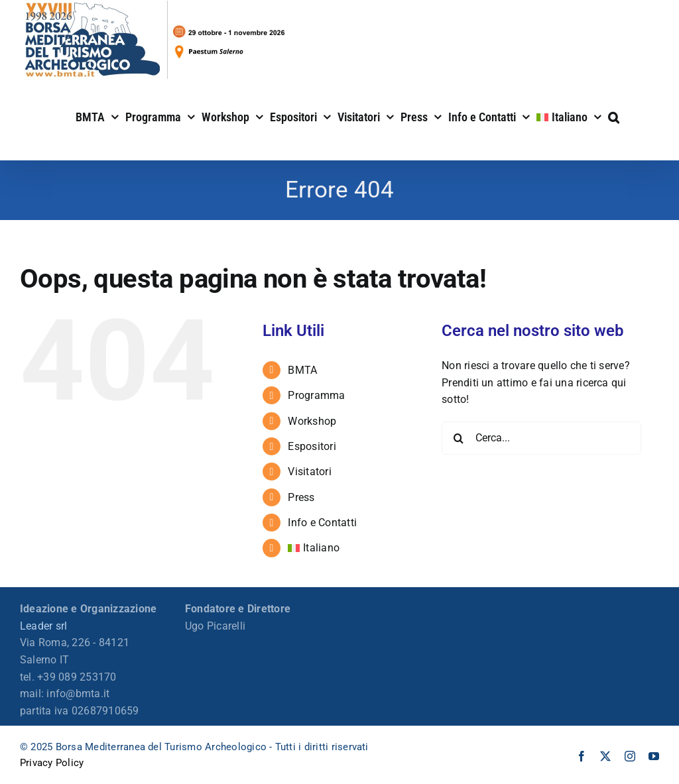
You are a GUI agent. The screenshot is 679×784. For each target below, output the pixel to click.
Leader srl (43, 626)
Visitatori (309, 472)
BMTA (302, 370)
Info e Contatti (322, 523)
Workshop (312, 421)
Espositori (312, 446)
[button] (614, 116)
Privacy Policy (52, 763)
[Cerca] (458, 438)
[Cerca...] (541, 438)
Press (301, 497)
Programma (316, 395)
